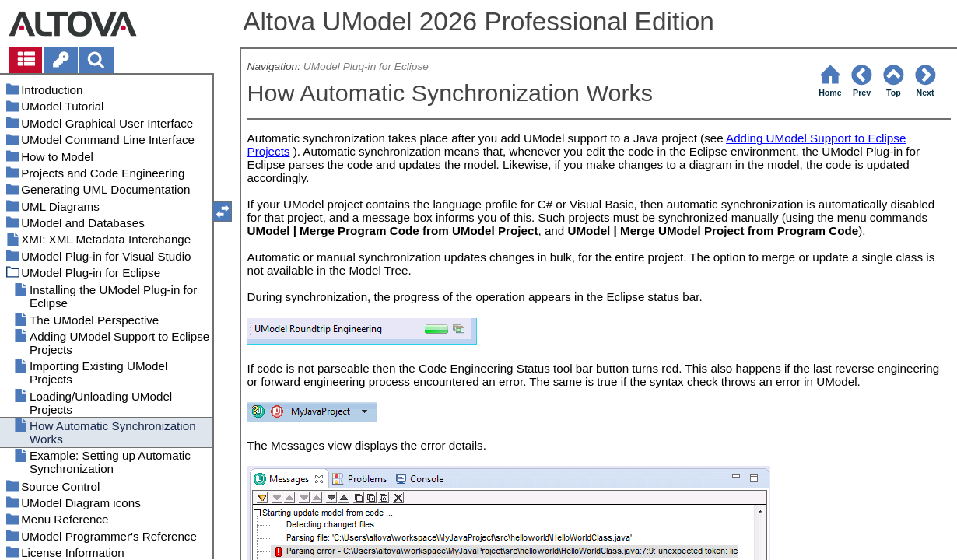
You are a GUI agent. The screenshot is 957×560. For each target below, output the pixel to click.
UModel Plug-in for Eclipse (366, 66)
